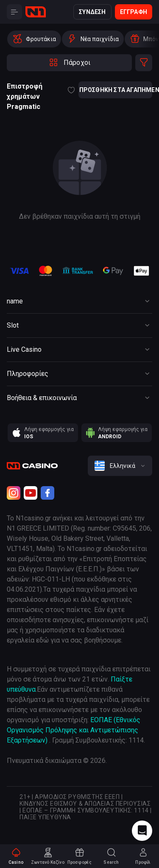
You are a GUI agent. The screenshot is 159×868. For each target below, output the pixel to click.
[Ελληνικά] (120, 466)
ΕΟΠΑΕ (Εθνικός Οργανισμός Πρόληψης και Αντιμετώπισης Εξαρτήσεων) (74, 730)
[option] (34, 39)
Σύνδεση (92, 12)
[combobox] (120, 466)
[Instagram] (14, 493)
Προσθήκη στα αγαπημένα (115, 90)
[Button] (14, 12)
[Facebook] (47, 493)
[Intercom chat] (142, 831)
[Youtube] (31, 493)
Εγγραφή (134, 12)
